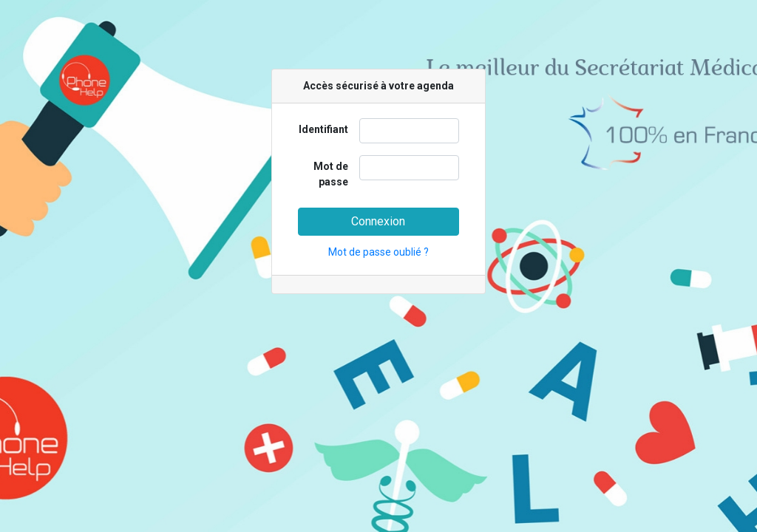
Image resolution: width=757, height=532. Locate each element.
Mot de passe (331, 174)
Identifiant (323, 129)
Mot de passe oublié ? (378, 252)
